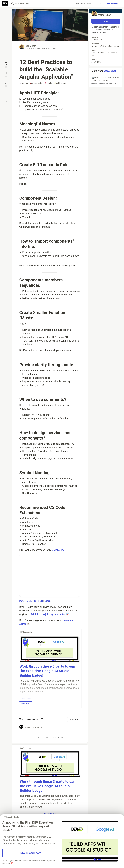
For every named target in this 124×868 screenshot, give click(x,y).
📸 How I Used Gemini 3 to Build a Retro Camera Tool (106, 81)
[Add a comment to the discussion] (52, 729)
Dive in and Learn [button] (31, 853)
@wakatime (58, 550)
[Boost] (6, 93)
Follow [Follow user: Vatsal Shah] (106, 21)
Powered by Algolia (83, 4)
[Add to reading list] (6, 84)
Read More (26, 704)
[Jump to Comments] (6, 74)
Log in (99, 3)
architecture (60, 83)
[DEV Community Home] (5, 3)
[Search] (12, 3)
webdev (24, 83)
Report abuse (58, 737)
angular (49, 83)
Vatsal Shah (31, 46)
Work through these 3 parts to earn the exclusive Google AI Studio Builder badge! (48, 671)
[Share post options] (6, 101)
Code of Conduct (43, 737)
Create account (113, 3)
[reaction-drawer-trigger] (6, 65)
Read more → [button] (50, 813)
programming (37, 83)
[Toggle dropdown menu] (78, 632)
